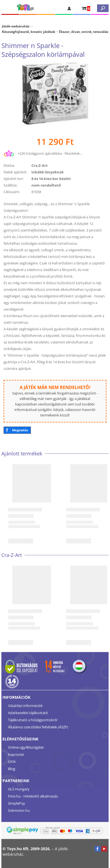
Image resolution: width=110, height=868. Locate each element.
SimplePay (17, 803)
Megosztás (20, 430)
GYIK (12, 762)
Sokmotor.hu (19, 810)
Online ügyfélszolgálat (26, 747)
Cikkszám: (12, 192)
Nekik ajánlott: (15, 172)
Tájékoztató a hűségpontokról (33, 720)
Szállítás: (10, 185)
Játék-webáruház (16, 26)
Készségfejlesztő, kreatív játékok (29, 32)
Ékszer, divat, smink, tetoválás (84, 32)
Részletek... (73, 153)
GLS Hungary (19, 789)
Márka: (9, 165)
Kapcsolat (16, 754)
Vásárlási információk (25, 706)
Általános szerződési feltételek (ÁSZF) (38, 727)
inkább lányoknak (48, 172)
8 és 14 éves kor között (51, 179)
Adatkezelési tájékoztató (28, 713)
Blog (12, 769)
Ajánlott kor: (14, 179)
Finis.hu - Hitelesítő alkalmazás (33, 796)
